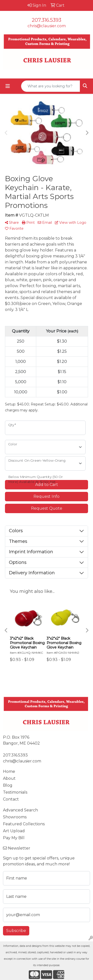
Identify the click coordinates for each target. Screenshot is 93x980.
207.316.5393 (46, 20)
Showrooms (15, 817)
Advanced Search (20, 810)
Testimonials (15, 792)
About (9, 778)
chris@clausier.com (47, 26)
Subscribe (16, 931)
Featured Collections (24, 824)
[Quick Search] (51, 86)
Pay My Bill (14, 838)
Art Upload (14, 831)
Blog (8, 785)
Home (9, 771)
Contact (11, 799)
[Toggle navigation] (8, 86)
